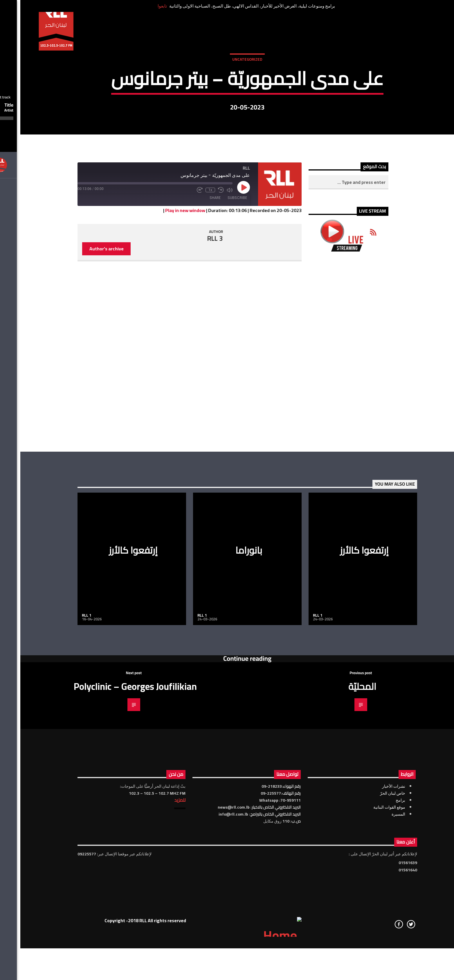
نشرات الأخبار (373, 960)
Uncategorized (227, 122)
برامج (380, 974)
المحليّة (342, 860)
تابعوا (142, 6)
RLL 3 (195, 413)
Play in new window (165, 384)
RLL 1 (66, 789)
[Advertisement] (328, 526)
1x (190, 364)
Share (195, 372)
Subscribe (217, 372)
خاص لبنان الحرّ (372, 967)
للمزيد (160, 974)
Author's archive (86, 423)
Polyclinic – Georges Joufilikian (115, 860)
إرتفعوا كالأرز (113, 724)
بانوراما (228, 724)
